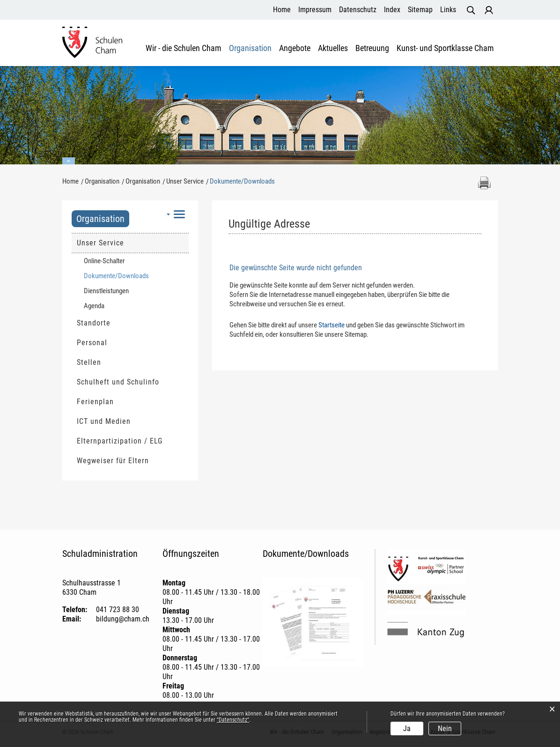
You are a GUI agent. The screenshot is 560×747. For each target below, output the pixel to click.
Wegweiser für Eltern (113, 461)
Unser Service (100, 243)
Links (448, 10)
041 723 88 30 (118, 610)
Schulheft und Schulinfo (118, 382)
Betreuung (372, 48)
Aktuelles (333, 48)
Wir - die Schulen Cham (184, 48)
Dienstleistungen (106, 291)
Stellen (89, 362)
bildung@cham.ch (123, 619)
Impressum (315, 10)
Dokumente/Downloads (134, 276)
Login (489, 10)
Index (392, 10)
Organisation (250, 48)
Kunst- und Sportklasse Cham (445, 48)
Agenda (94, 306)
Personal (92, 343)
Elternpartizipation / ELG (120, 441)
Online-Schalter (104, 261)
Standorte (94, 323)
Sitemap (420, 10)
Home (282, 10)
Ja (407, 729)
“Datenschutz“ (233, 720)
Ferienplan (95, 402)
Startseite (332, 325)
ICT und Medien (104, 421)
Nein (445, 729)
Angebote (295, 48)
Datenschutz (358, 10)
